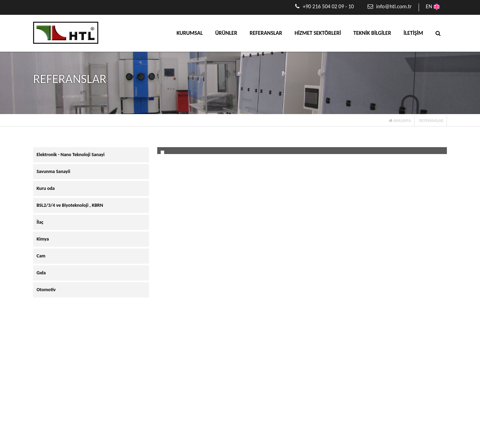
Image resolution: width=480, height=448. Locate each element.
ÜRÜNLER (226, 33)
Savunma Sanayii (53, 171)
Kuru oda (46, 188)
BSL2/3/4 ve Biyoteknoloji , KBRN (70, 205)
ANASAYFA (400, 121)
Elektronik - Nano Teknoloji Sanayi (71, 155)
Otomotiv (46, 290)
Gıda (41, 273)
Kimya (43, 239)
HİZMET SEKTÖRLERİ (318, 33)
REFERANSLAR (266, 33)
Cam (41, 256)
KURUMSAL (190, 33)
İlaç (40, 222)
